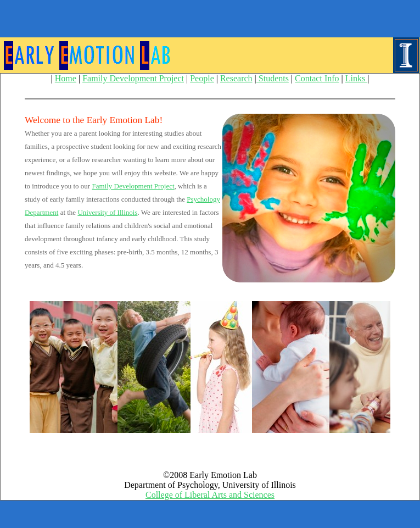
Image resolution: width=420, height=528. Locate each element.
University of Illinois (107, 212)
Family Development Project (133, 78)
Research (236, 78)
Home (66, 78)
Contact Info (317, 78)
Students (273, 78)
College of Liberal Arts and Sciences (210, 495)
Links (356, 78)
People (202, 78)
